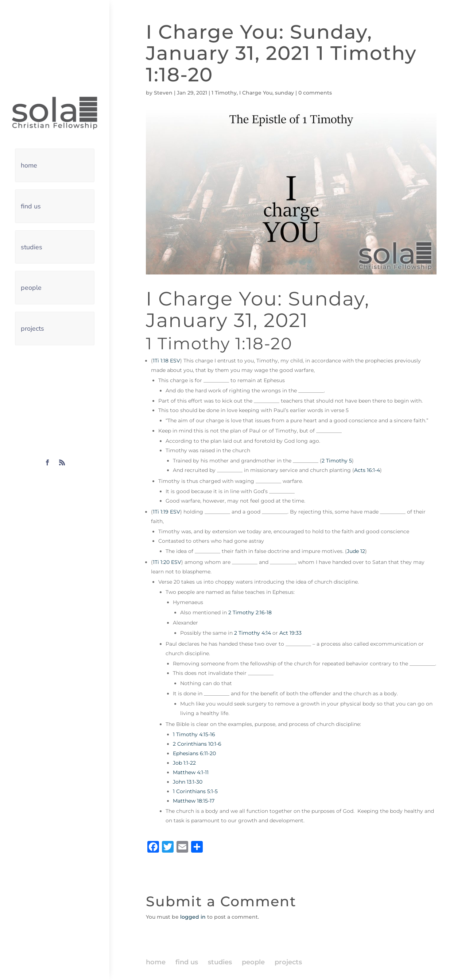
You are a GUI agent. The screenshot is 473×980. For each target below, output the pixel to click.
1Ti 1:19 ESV (166, 512)
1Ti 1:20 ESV (167, 562)
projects (32, 328)
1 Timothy (224, 93)
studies (32, 247)
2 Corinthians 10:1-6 (197, 744)
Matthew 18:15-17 (194, 801)
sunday (284, 93)
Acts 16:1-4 (367, 470)
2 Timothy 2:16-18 (250, 612)
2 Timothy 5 (337, 461)
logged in (193, 917)
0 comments (315, 93)
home (29, 165)
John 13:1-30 (188, 782)
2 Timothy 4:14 (253, 633)
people (31, 288)
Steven (163, 93)
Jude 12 (356, 551)
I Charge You (256, 93)
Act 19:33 (290, 633)
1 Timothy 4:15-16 (194, 734)
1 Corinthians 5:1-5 (195, 791)
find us (31, 206)
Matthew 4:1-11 (191, 772)
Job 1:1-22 (184, 763)
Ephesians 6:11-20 (194, 753)
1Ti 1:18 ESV (166, 361)
